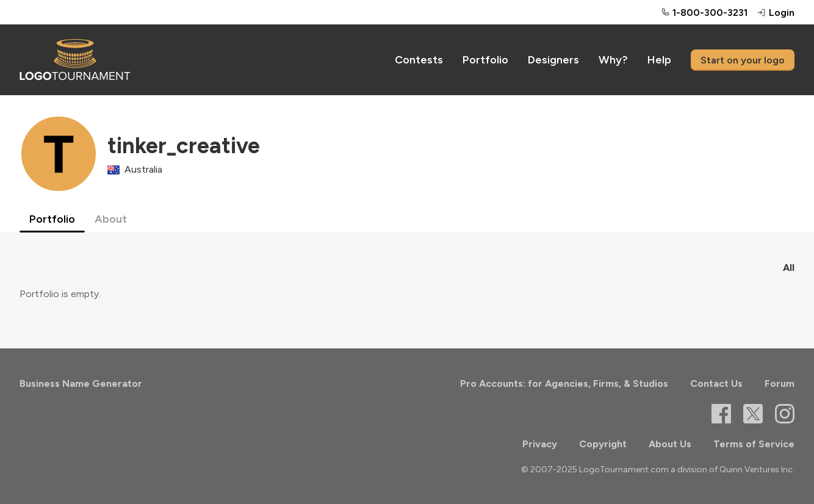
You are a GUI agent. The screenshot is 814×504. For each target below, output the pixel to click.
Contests (419, 60)
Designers (553, 60)
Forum (780, 383)
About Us (670, 444)
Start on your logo (743, 60)
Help (659, 60)
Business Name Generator (81, 383)
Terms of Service (754, 444)
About (111, 219)
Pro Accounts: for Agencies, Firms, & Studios (564, 383)
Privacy (540, 444)
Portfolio (485, 60)
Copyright (603, 444)
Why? (613, 60)
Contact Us (716, 383)
